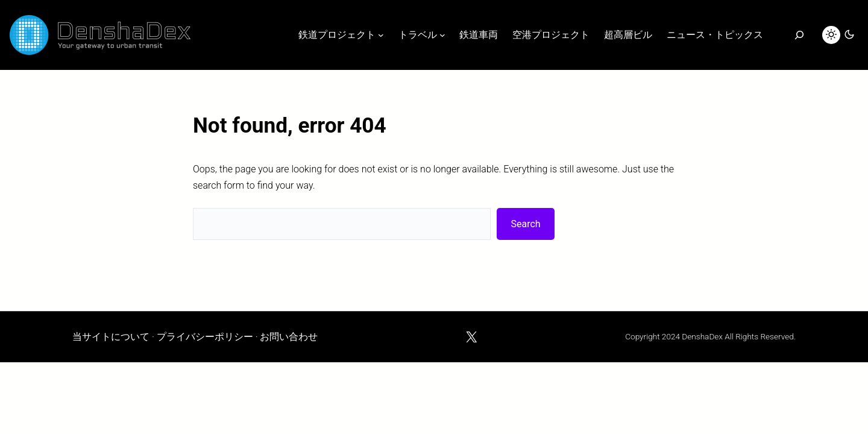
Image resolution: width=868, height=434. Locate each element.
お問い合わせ (289, 337)
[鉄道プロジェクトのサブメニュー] (381, 35)
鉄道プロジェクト (337, 35)
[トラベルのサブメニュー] (442, 35)
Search (526, 224)
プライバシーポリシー (205, 337)
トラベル (418, 35)
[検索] (799, 35)
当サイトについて (111, 337)
